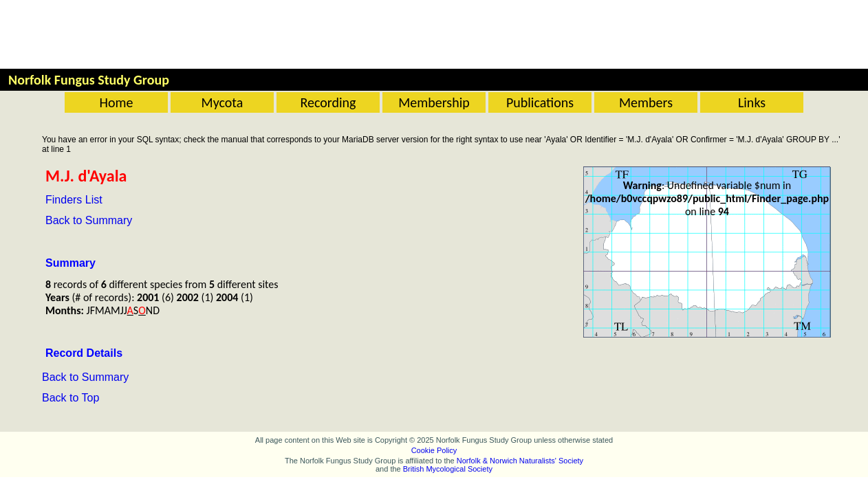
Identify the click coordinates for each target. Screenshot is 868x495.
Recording (328, 102)
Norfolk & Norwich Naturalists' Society (520, 461)
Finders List (74, 200)
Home (117, 102)
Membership (434, 102)
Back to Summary (89, 220)
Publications (540, 102)
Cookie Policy (434, 450)
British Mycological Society (448, 469)
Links (752, 102)
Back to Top (70, 398)
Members (646, 102)
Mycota (223, 102)
